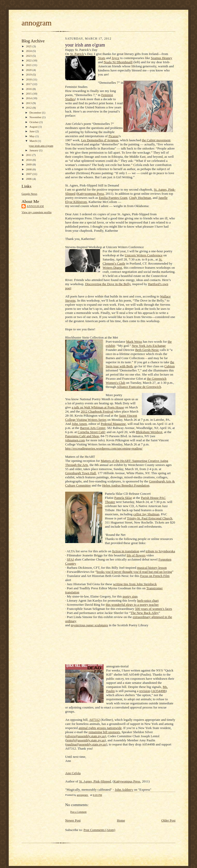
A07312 (94, 720)
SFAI (70, 559)
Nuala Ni (110, 62)
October (35, 122)
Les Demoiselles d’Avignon (100, 140)
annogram (37, 23)
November (36, 117)
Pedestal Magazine (113, 424)
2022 (29, 60)
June (32, 131)
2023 (29, 56)
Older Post (168, 820)
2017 (29, 84)
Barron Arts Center (93, 428)
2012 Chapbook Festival (97, 411)
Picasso (114, 136)
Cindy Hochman (140, 198)
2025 (29, 46)
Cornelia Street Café (91, 432)
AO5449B (159, 691)
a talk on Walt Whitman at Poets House (98, 407)
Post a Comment (78, 812)
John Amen (79, 424)
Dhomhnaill (125, 62)
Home (121, 820)
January (34, 150)
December (36, 113)
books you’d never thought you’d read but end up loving (134, 572)
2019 (29, 74)
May (32, 136)
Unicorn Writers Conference (144, 255)
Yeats (102, 58)
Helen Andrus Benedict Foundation (126, 485)
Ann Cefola (73, 773)
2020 (29, 70)
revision (145, 691)
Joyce (116, 58)
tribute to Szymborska (160, 551)
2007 (29, 174)
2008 (29, 169)
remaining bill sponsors (104, 732)
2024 (29, 51)
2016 (29, 89)
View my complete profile (37, 212)
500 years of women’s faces (153, 609)
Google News (29, 194)
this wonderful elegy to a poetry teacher (132, 605)
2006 (29, 179)
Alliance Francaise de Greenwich (139, 387)
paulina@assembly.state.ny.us (86, 744)
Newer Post (73, 820)
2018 (29, 79)
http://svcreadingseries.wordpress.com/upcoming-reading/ (104, 448)
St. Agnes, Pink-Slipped (95, 781)
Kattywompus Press (91, 194)
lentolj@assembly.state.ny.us (85, 740)
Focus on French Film (155, 576)
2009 (29, 164)
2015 (29, 94)
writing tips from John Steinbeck (135, 584)
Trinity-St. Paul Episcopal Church (150, 518)
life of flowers (136, 555)
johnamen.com (75, 440)
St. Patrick (77, 54)
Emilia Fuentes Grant (113, 198)
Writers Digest (112, 268)
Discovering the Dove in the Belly (108, 284)
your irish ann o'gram (41, 146)
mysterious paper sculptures (89, 625)
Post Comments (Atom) (100, 830)
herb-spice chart (148, 600)
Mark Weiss (134, 342)
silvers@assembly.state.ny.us (86, 736)
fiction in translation (126, 551)
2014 (29, 98)
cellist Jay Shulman (146, 514)
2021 (29, 65)
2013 (29, 103)
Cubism (170, 366)
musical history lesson (152, 568)
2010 (29, 160)
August (34, 127)
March (34, 141)
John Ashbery (124, 790)
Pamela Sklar (123, 498)
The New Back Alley (145, 613)
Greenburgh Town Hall (81, 473)
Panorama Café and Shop (82, 436)
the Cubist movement (156, 140)
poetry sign (130, 596)
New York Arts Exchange (149, 346)
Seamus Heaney (161, 58)
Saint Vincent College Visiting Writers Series (101, 418)
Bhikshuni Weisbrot (149, 432)
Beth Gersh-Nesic (147, 350)
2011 (29, 155)
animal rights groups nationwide (100, 728)
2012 (29, 108)
